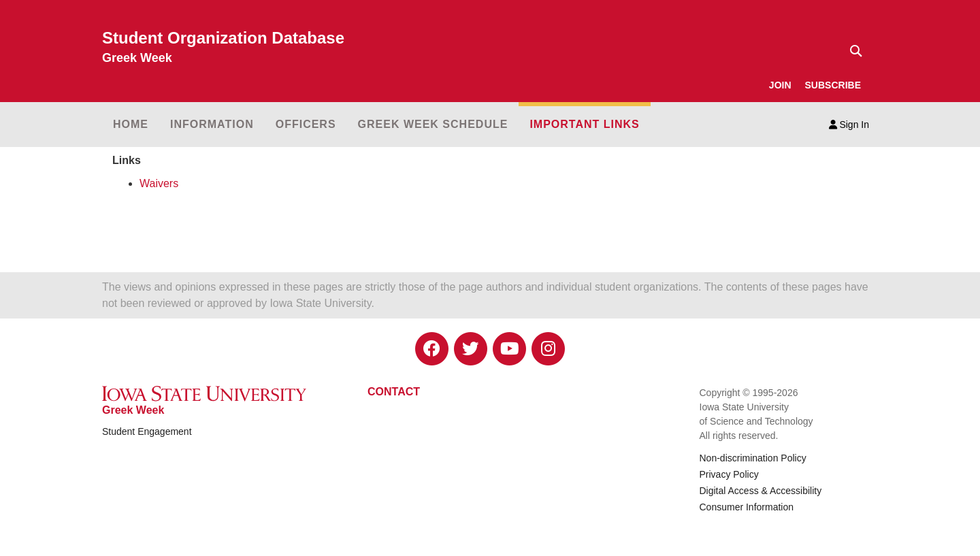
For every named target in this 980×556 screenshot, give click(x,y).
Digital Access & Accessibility (761, 491)
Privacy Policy (729, 474)
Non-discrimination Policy (753, 458)
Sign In (849, 125)
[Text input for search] (852, 51)
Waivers (159, 183)
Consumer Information (747, 507)
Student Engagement (147, 431)
